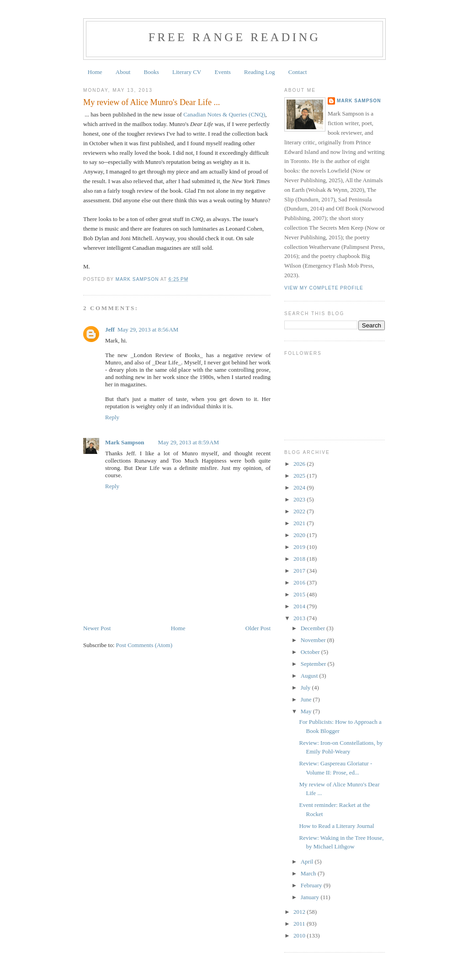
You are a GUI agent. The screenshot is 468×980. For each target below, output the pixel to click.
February (312, 885)
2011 (300, 924)
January (311, 897)
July (306, 688)
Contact (298, 72)
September (314, 664)
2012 (300, 912)
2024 (300, 487)
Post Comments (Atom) (144, 645)
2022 (300, 511)
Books (152, 72)
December (314, 628)
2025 (300, 476)
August (310, 676)
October (311, 652)
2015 (300, 594)
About (123, 72)
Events (222, 72)
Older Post (258, 628)
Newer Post (97, 628)
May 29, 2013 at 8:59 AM (189, 442)
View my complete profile (324, 288)
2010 (300, 935)
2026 (300, 464)
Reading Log (260, 72)
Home (95, 72)
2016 (300, 582)
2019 (300, 547)
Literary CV (187, 72)
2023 (300, 499)
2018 (300, 559)
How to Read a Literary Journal (336, 826)
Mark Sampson (125, 442)
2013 (300, 618)
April (308, 861)
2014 (300, 606)
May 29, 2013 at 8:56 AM (148, 329)
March (309, 873)
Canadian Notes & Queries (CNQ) (224, 114)
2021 (300, 523)
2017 (300, 571)
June (307, 699)
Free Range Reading (235, 37)
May (307, 711)
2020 (300, 535)
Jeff (110, 329)
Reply (112, 417)
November (314, 640)
